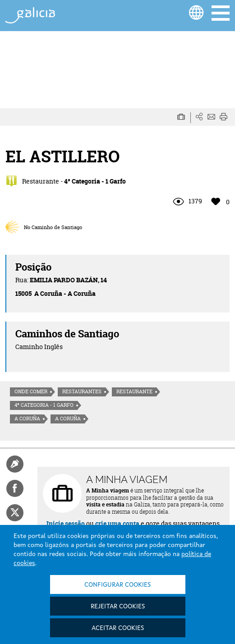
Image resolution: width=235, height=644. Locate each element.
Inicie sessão (66, 523)
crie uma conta (117, 523)
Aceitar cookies (118, 628)
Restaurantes (82, 391)
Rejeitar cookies (118, 607)
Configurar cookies (117, 585)
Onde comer (31, 391)
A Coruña (27, 419)
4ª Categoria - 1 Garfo (44, 405)
